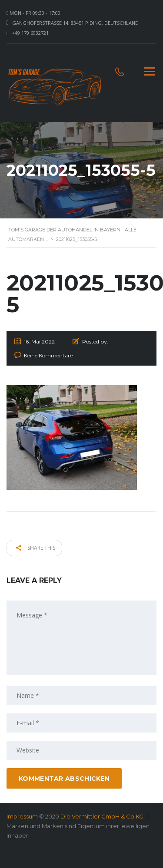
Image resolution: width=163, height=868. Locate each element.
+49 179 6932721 (30, 33)
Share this (36, 548)
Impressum (22, 816)
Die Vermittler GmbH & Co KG (102, 816)
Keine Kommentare (48, 355)
